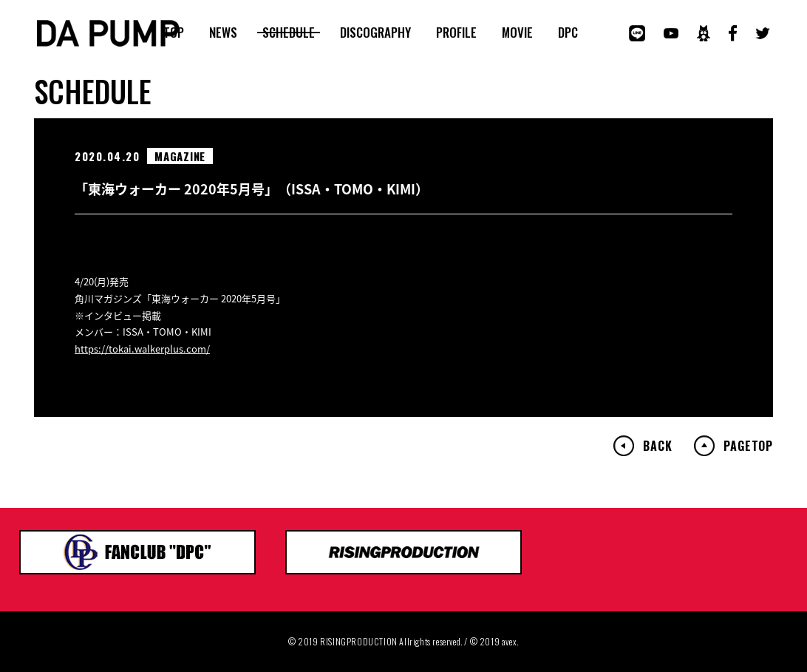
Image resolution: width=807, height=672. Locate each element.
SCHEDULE (289, 33)
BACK (657, 446)
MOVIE (517, 33)
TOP (174, 33)
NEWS (223, 33)
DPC (568, 33)
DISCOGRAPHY (375, 33)
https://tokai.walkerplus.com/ (142, 349)
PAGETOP (748, 446)
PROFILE (456, 33)
